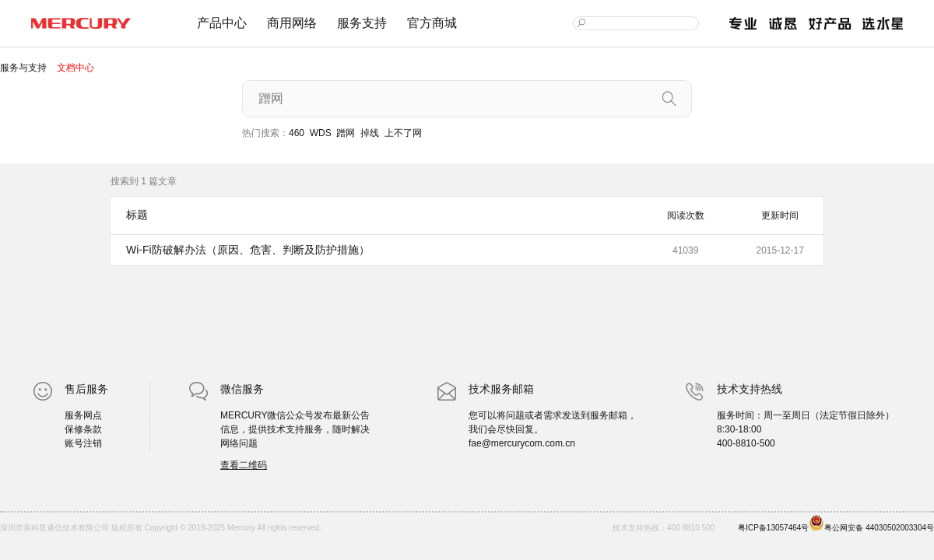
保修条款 (83, 429)
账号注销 (83, 443)
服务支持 (362, 23)
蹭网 (346, 133)
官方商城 (432, 23)
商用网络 (292, 23)
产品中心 (222, 23)
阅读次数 (686, 215)
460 (297, 133)
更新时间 (780, 215)
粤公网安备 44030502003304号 (871, 523)
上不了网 (403, 133)
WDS (321, 133)
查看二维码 (244, 465)
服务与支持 (25, 68)
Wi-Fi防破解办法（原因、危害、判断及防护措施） (248, 250)
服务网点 (83, 415)
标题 (137, 215)
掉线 (370, 133)
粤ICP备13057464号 (773, 528)
